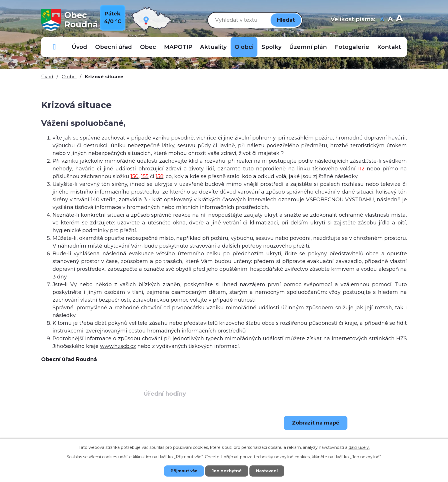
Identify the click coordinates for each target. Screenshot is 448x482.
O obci (244, 47)
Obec (148, 47)
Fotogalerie (352, 47)
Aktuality (213, 47)
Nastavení (267, 471)
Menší (382, 20)
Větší (399, 20)
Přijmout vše (184, 471)
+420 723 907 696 (86, 437)
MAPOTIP (178, 47)
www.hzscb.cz (118, 346)
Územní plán (308, 47)
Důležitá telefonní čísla (55, 47)
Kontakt (389, 47)
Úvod (79, 47)
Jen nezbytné (227, 471)
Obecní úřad (114, 47)
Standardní (390, 20)
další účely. (359, 447)
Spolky (271, 47)
